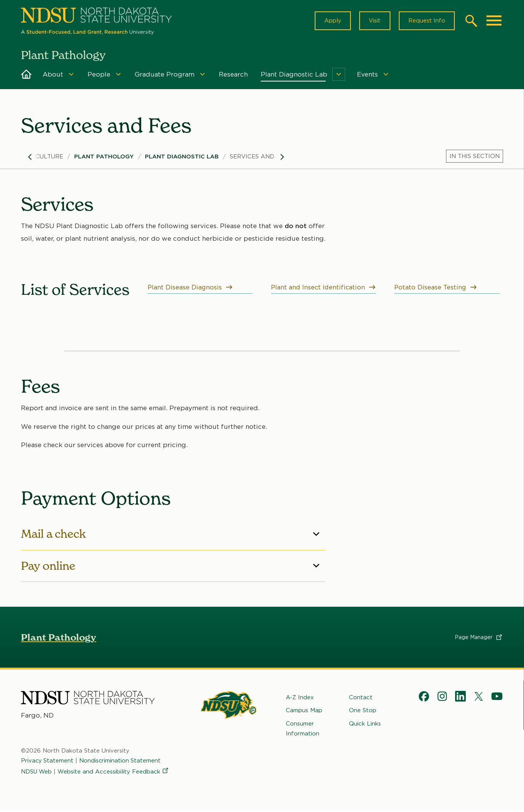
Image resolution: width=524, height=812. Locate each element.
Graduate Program (165, 75)
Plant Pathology (104, 158)
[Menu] (71, 75)
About (53, 75)
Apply (331, 21)
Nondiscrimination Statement (121, 762)
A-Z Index (300, 699)
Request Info (426, 21)
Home (26, 75)
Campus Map (304, 711)
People (99, 75)
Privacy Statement (48, 762)
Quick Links (365, 724)
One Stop (363, 711)
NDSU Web (37, 772)
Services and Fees (260, 158)
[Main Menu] (494, 21)
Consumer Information (303, 729)
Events (367, 75)
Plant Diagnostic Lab (294, 75)
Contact (361, 699)
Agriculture (42, 158)
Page (479, 638)
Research (233, 75)
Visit (373, 21)
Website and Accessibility (115, 772)
